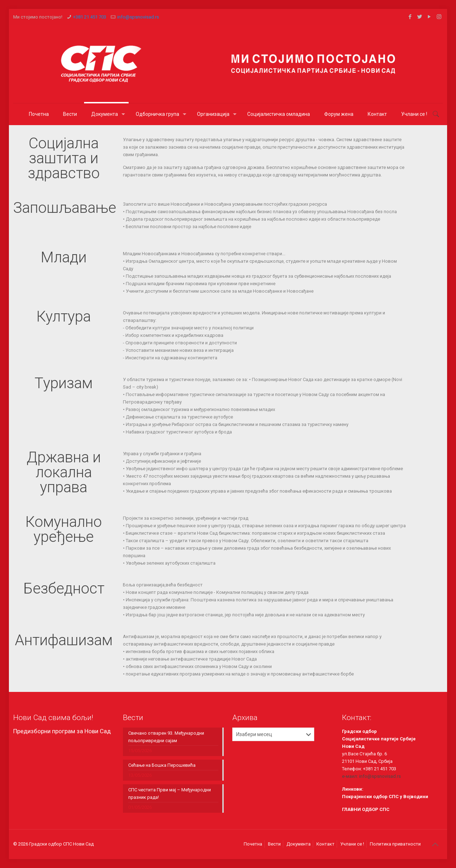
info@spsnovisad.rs (138, 17)
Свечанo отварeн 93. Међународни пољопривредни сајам (166, 737)
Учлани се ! (352, 844)
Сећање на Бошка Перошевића (162, 765)
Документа (299, 844)
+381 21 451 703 (90, 17)
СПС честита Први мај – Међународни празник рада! (170, 793)
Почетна (253, 844)
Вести (274, 844)
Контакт (325, 844)
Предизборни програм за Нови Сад (62, 731)
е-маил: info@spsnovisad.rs (371, 776)
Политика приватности (395, 844)
